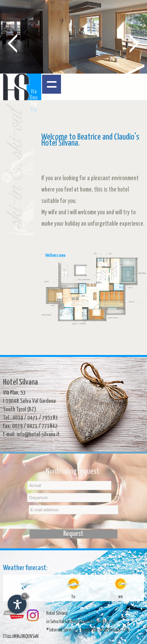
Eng (34, 104)
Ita (34, 92)
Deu (34, 98)
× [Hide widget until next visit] (25, 596)
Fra (34, 110)
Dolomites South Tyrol (96, 622)
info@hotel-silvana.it (38, 434)
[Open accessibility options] (17, 604)
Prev (13, 43)
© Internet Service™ (62, 630)
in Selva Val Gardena (62, 622)
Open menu (52, 84)
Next (134, 43)
